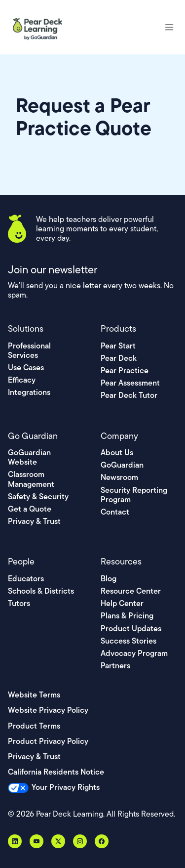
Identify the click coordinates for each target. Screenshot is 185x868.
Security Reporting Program (134, 495)
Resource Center (131, 591)
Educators (26, 579)
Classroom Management (31, 479)
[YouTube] (37, 841)
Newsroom (119, 477)
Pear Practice (125, 370)
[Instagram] (80, 841)
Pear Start (118, 346)
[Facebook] (102, 841)
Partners (115, 666)
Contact (115, 512)
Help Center (122, 603)
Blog (109, 579)
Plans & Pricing (127, 616)
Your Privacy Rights (66, 787)
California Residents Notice (56, 772)
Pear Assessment (130, 383)
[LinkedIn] (15, 841)
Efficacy (22, 380)
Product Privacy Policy (48, 741)
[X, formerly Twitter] (58, 841)
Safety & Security (38, 497)
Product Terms (34, 726)
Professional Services (29, 350)
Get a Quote (30, 509)
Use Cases (26, 368)
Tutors (19, 603)
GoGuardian (122, 465)
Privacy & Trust (34, 521)
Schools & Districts (41, 591)
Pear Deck (119, 358)
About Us (117, 453)
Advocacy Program (134, 653)
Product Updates (131, 629)
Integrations (29, 392)
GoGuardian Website (29, 457)
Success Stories (129, 641)
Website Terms (34, 695)
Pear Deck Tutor (129, 395)
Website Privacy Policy (48, 710)
